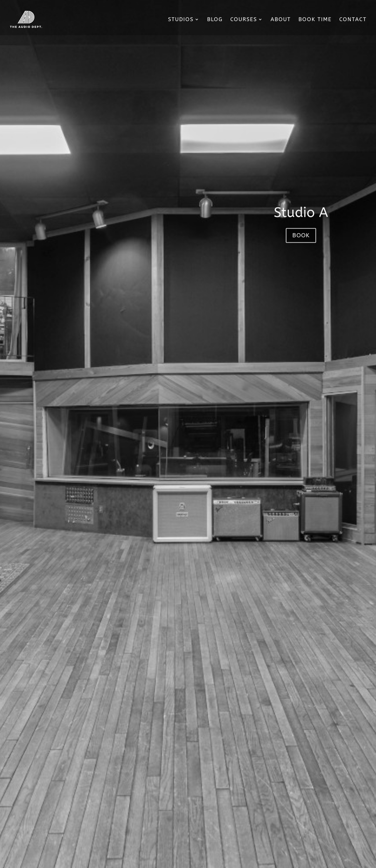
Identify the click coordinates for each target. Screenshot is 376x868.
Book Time (315, 20)
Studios (181, 20)
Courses (244, 20)
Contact (353, 20)
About (281, 20)
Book (301, 243)
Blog (215, 20)
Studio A (301, 220)
